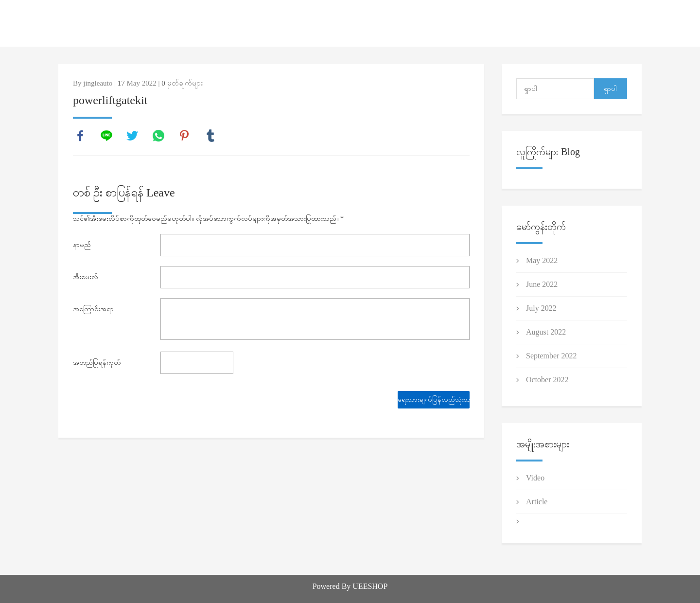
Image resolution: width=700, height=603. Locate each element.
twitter (132, 136)
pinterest (184, 136)
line (106, 136)
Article (537, 502)
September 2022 (551, 356)
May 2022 (542, 260)
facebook (80, 136)
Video (535, 478)
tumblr (210, 136)
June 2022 (542, 284)
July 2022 (541, 308)
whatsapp (158, 136)
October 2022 (547, 380)
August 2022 (546, 332)
